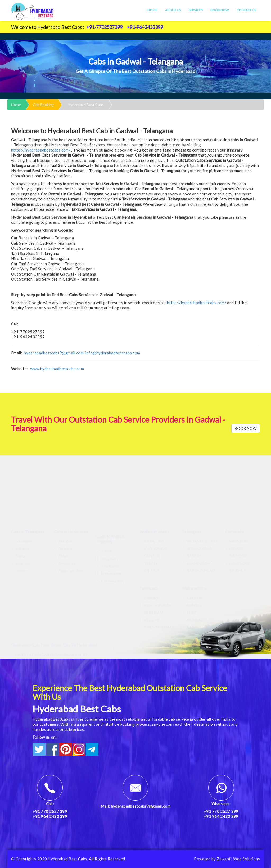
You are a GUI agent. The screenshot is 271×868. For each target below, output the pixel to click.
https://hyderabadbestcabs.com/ (41, 150)
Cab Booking (43, 105)
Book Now (220, 10)
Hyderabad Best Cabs (86, 105)
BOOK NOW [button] (246, 428)
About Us (173, 10)
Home (152, 10)
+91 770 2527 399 (50, 811)
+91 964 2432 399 (50, 816)
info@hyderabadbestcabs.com (113, 353)
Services (196, 10)
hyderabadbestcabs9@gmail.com (54, 353)
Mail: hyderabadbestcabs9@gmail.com (135, 806)
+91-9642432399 (145, 27)
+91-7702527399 (104, 27)
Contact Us (246, 10)
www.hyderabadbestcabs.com (57, 369)
